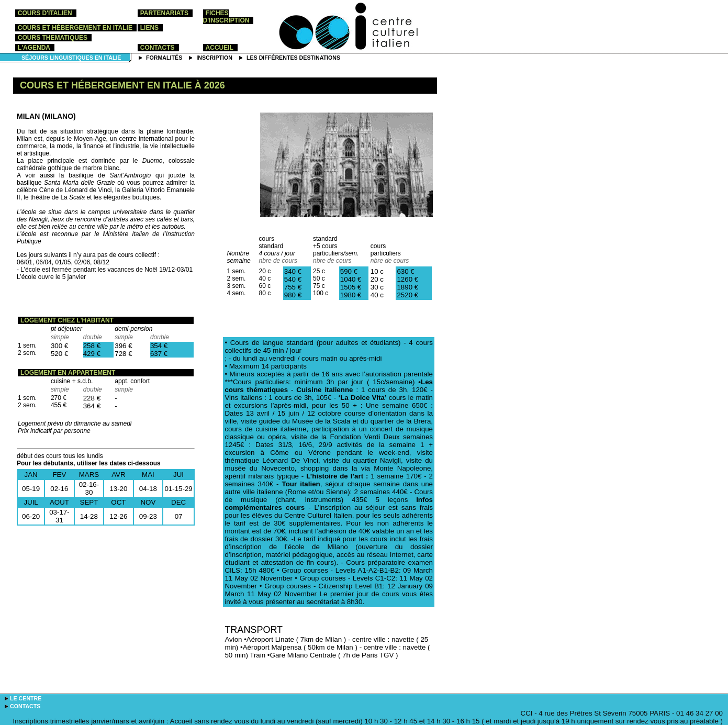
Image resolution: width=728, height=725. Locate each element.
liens (149, 28)
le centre (26, 698)
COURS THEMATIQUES (53, 38)
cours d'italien (45, 13)
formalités (164, 58)
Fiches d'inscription (226, 17)
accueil (220, 48)
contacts (158, 48)
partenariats (164, 13)
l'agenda (34, 48)
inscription (214, 58)
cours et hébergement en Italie (75, 28)
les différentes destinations (293, 58)
